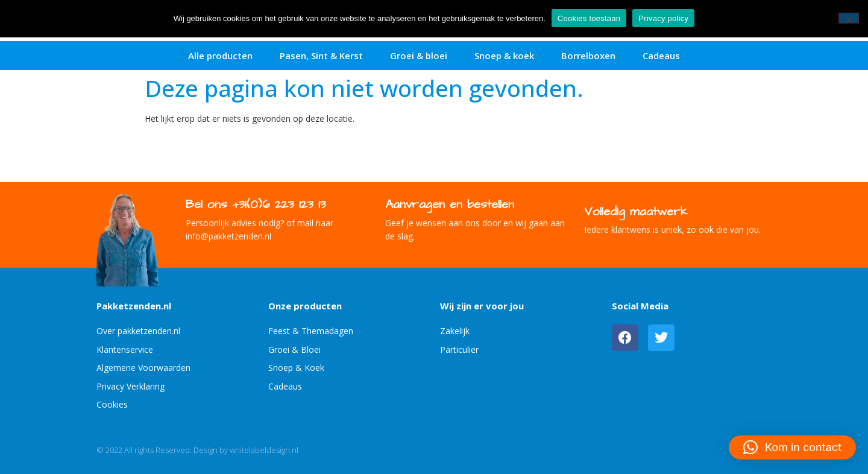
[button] (792, 447)
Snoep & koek (504, 55)
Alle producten (220, 55)
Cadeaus (661, 55)
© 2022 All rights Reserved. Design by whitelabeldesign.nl (197, 450)
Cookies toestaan (589, 18)
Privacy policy (663, 18)
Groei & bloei (419, 55)
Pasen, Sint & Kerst (321, 55)
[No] (849, 18)
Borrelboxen (588, 55)
